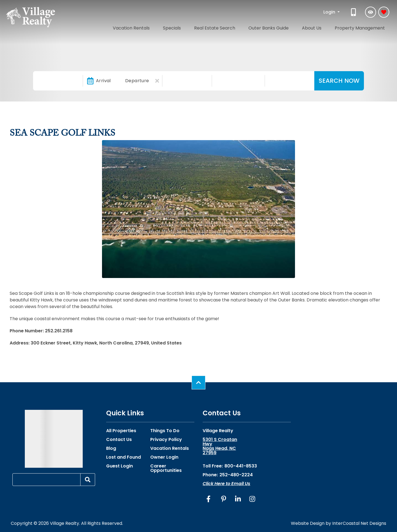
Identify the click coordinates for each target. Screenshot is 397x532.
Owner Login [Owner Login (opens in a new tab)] (164, 457)
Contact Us (119, 440)
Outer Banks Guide (289, 27)
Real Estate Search (243, 27)
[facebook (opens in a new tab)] (209, 499)
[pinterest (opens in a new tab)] (224, 499)
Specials (208, 27)
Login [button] (330, 12)
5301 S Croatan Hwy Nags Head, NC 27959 (220, 446)
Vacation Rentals (175, 27)
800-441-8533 (241, 466)
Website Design (308, 523)
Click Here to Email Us (226, 484)
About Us (324, 27)
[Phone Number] (354, 12)
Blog (111, 448)
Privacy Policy (166, 440)
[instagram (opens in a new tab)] (252, 499)
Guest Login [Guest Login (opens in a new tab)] (120, 466)
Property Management (364, 27)
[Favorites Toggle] (384, 12)
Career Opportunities (166, 468)
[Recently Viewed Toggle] (371, 12)
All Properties (121, 431)
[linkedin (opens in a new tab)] (238, 499)
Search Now (339, 81)
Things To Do (165, 431)
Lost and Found (124, 457)
